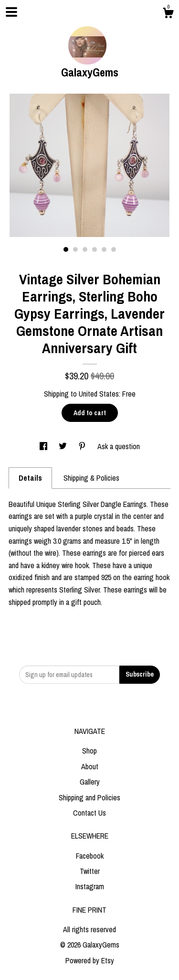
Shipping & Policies (91, 478)
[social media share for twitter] (64, 446)
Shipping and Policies (89, 797)
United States (99, 394)
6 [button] (114, 249)
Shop (89, 751)
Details (30, 478)
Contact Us (89, 813)
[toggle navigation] (11, 12)
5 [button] (104, 249)
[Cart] (168, 14)
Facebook (90, 856)
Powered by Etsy (90, 960)
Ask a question (119, 446)
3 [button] (85, 249)
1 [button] (66, 249)
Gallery (90, 782)
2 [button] (75, 249)
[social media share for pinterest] (83, 446)
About (90, 766)
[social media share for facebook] (44, 446)
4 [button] (95, 249)
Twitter (90, 871)
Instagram (90, 886)
